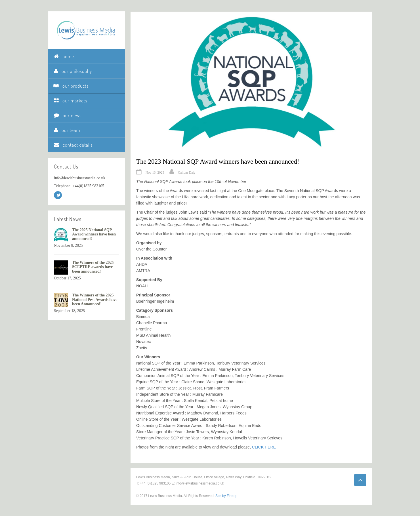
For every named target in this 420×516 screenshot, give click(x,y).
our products (71, 86)
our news (68, 115)
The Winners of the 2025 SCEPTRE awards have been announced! (93, 267)
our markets (71, 101)
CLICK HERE (264, 447)
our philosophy (73, 71)
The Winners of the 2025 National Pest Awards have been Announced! (95, 300)
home (64, 56)
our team (67, 130)
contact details (73, 145)
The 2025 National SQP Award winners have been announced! (94, 234)
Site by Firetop (226, 496)
